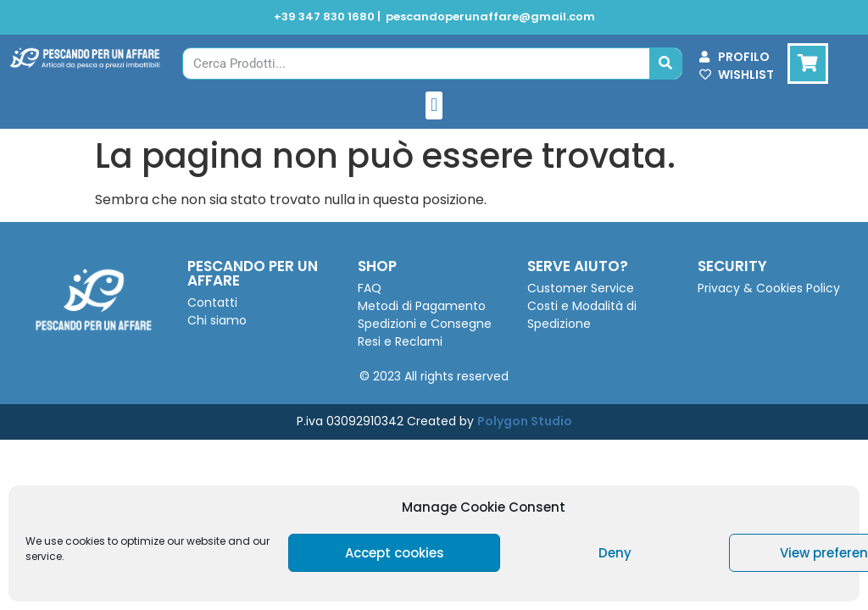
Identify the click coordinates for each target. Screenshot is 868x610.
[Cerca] (665, 64)
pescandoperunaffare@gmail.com (490, 17)
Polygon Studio (525, 421)
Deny (615, 553)
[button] (434, 105)
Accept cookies (395, 553)
